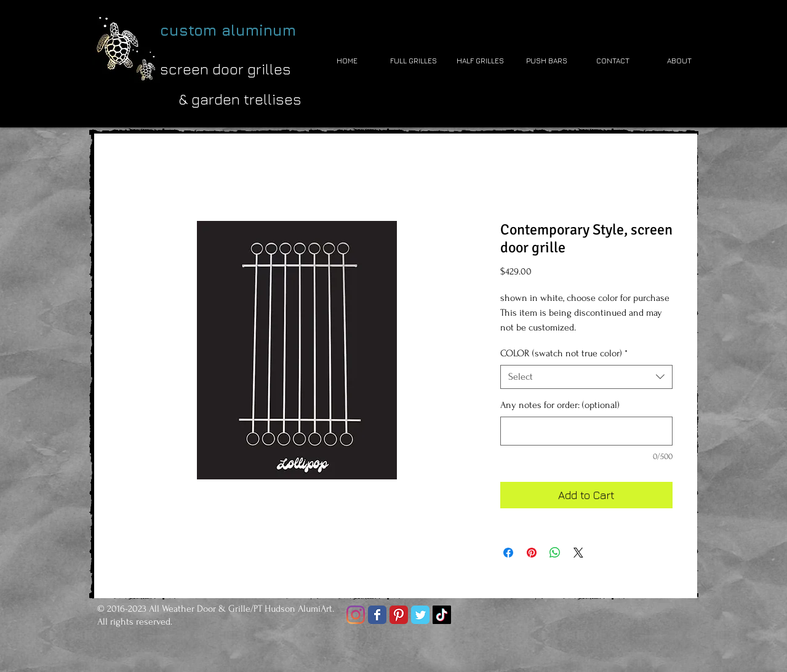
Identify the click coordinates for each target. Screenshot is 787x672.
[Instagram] (356, 615)
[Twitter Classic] (420, 615)
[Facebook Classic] (377, 615)
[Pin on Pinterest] (532, 553)
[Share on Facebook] (508, 553)
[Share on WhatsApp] (555, 553)
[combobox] (586, 377)
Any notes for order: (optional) (560, 405)
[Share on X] (578, 553)
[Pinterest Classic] (399, 615)
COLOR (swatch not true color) (564, 353)
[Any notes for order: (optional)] (586, 431)
